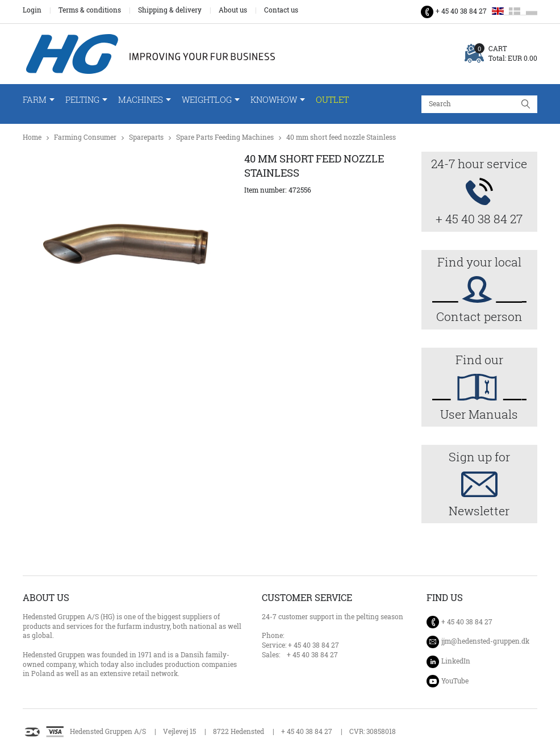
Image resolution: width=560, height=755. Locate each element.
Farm (35, 100)
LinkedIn (456, 661)
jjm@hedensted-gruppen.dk (485, 641)
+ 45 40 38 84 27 (461, 11)
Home (32, 137)
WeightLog (207, 100)
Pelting (82, 100)
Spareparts (146, 137)
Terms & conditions (90, 10)
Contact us (281, 10)
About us (233, 10)
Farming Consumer (85, 137)
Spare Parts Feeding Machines (225, 137)
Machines (141, 100)
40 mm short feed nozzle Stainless (341, 137)
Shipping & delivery (170, 10)
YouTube (455, 681)
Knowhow (274, 100)
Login (32, 10)
